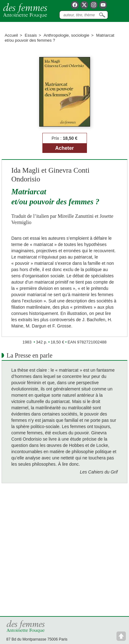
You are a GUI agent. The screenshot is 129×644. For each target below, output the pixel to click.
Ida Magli (25, 170)
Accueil (11, 35)
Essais (31, 35)
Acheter (65, 148)
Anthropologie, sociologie (66, 35)
